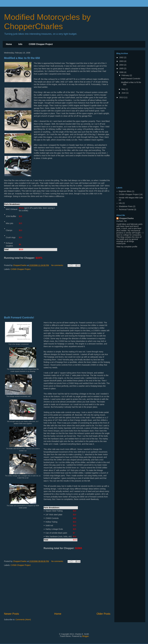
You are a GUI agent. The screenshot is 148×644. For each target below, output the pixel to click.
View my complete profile (127, 247)
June (124, 93)
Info (20, 44)
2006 (122, 72)
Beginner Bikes (125, 191)
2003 (122, 61)
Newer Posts (12, 614)
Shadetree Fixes (126, 206)
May (124, 89)
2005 (122, 68)
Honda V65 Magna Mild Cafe (131, 198)
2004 (122, 65)
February (126, 75)
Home (9, 44)
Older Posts (103, 614)
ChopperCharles (126, 218)
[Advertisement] (57, 293)
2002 (122, 57)
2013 (122, 97)
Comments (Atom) (23, 620)
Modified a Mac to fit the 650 (22, 58)
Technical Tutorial (126, 209)
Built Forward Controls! (19, 317)
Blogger (85, 636)
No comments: (58, 265)
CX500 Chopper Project (41, 44)
